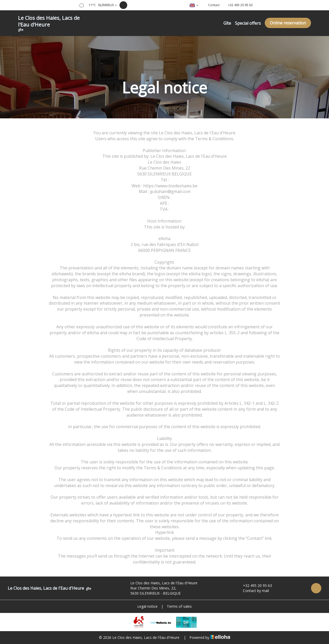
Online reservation (288, 23)
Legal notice (147, 606)
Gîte (227, 23)
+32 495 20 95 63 (254, 585)
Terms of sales (179, 606)
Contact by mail (253, 591)
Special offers (248, 23)
